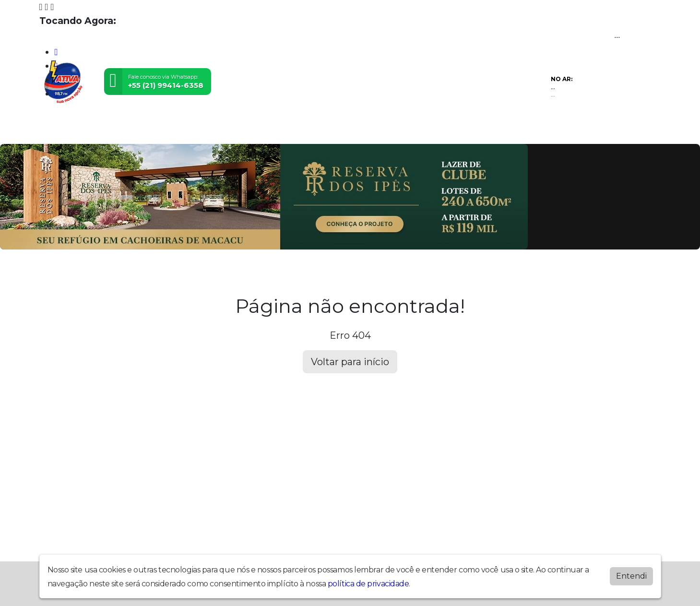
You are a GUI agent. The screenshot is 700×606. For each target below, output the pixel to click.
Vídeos (181, 129)
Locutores (287, 129)
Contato (454, 129)
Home (60, 129)
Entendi (631, 576)
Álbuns (406, 129)
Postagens (350, 129)
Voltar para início (350, 362)
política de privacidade (368, 584)
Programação (119, 129)
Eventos (230, 129)
